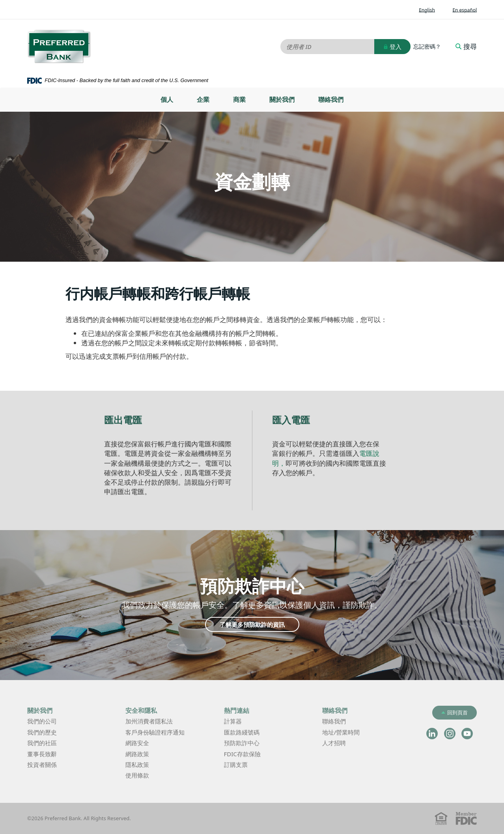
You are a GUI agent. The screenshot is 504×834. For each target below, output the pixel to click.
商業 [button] (239, 99)
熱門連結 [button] (237, 710)
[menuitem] (167, 100)
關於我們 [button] (40, 710)
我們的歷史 (42, 732)
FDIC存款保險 (242, 754)
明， (279, 463)
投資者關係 (54, 765)
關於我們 (282, 99)
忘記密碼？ (427, 47)
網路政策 (137, 754)
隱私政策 (137, 765)
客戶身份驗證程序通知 (155, 732)
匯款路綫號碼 (242, 732)
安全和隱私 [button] (141, 710)
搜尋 (466, 47)
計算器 (245, 722)
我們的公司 (42, 721)
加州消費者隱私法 (161, 722)
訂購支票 (236, 765)
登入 (392, 47)
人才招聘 (334, 743)
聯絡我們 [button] (335, 710)
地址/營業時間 (353, 733)
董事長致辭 (42, 754)
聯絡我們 (331, 99)
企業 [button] (203, 99)
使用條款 (137, 775)
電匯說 (369, 453)
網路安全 (137, 743)
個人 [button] (167, 99)
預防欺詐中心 (242, 743)
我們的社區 (42, 743)
